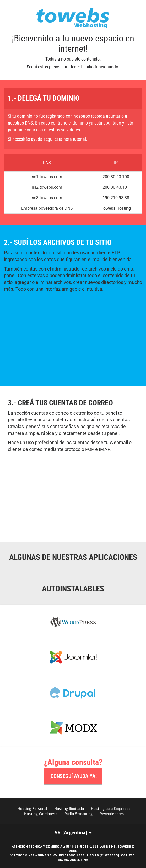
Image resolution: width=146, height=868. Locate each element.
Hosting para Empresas (111, 808)
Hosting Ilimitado (69, 808)
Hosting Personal (32, 808)
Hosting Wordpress (41, 814)
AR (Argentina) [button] (73, 833)
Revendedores (112, 814)
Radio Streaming (79, 814)
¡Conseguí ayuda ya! (73, 776)
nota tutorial (75, 139)
